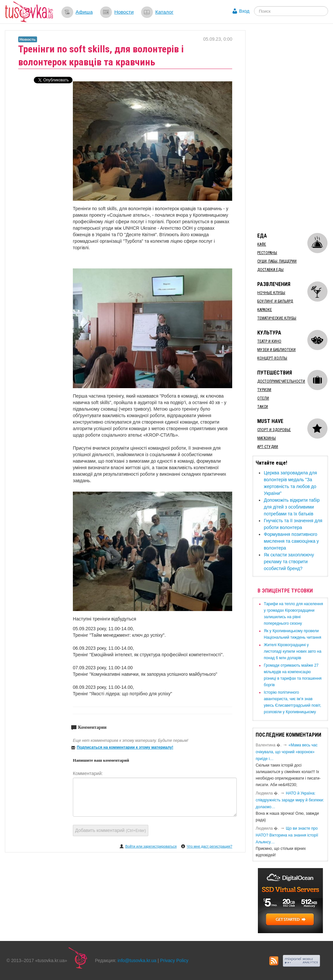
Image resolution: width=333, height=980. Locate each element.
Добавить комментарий (111, 830)
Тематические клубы (277, 318)
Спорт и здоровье (274, 430)
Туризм (264, 390)
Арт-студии (268, 447)
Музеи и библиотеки (276, 350)
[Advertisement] (293, 128)
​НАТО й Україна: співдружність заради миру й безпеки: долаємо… (290, 800)
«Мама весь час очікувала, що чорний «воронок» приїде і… (286, 752)
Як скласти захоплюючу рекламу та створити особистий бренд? (289, 562)
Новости (124, 12)
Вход (244, 11)
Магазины (266, 438)
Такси (263, 407)
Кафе (262, 244)
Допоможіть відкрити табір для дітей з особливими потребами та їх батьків (292, 507)
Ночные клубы (271, 293)
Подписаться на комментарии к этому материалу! (125, 747)
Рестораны (267, 253)
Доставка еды (270, 270)
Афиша (84, 12)
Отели (263, 398)
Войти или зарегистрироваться (151, 846)
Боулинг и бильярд (275, 301)
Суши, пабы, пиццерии (277, 261)
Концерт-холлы (272, 358)
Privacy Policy (174, 960)
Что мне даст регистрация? (209, 846)
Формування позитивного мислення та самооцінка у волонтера (291, 541)
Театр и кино (269, 341)
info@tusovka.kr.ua (137, 960)
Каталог (164, 12)
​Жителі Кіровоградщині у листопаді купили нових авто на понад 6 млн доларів (293, 651)
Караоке (265, 310)
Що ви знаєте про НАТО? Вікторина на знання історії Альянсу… (287, 835)
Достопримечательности (281, 381)
